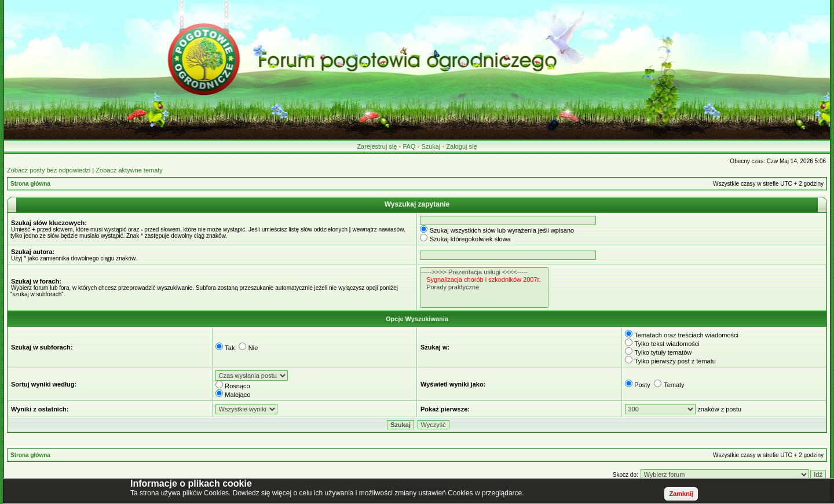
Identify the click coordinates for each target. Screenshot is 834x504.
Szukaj (431, 146)
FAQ (409, 146)
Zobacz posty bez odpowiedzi (49, 170)
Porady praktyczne (484, 287)
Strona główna (30, 184)
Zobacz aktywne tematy (129, 170)
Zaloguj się (461, 146)
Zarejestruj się (377, 146)
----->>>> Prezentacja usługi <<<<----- (484, 272)
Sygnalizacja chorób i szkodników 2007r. (484, 280)
